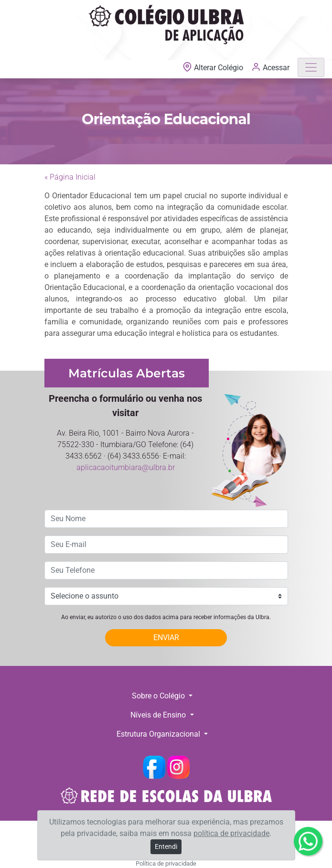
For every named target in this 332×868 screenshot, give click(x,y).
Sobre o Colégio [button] (159, 696)
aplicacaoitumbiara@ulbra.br (126, 467)
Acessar (270, 67)
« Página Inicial (70, 177)
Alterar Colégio (214, 68)
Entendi (166, 847)
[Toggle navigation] (311, 67)
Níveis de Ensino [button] (159, 715)
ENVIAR (166, 638)
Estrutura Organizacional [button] (159, 734)
